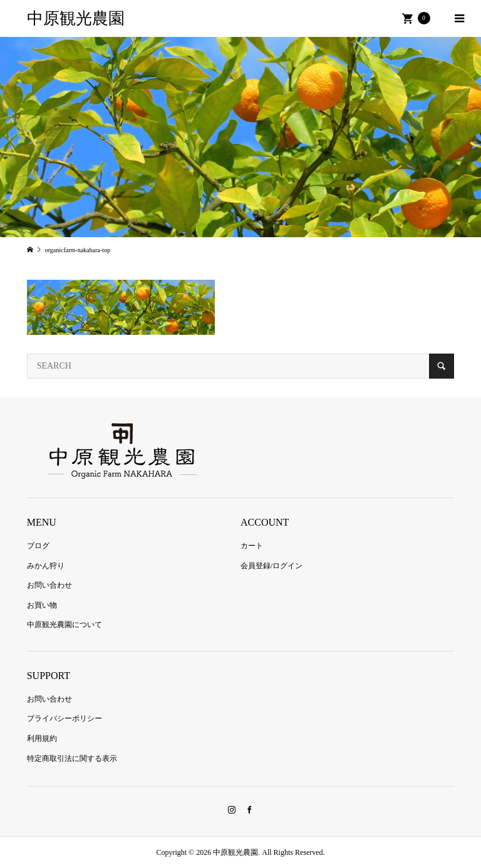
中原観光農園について (65, 625)
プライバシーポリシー (65, 718)
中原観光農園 (76, 18)
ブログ (38, 546)
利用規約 (42, 738)
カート (252, 546)
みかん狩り (46, 566)
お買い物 (42, 605)
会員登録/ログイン (272, 566)
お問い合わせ (49, 585)
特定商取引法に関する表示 (72, 758)
